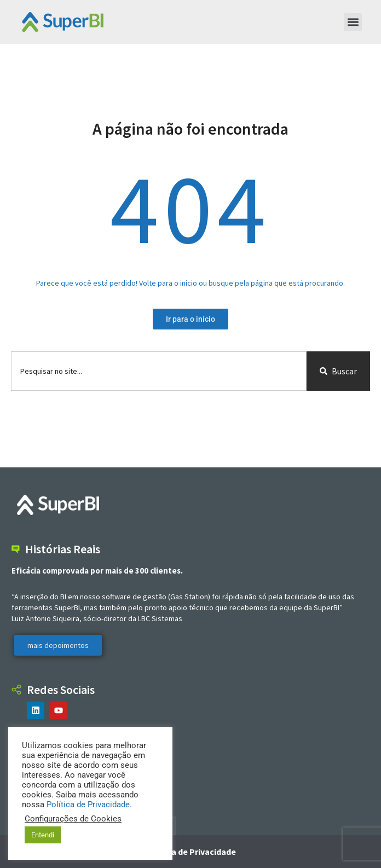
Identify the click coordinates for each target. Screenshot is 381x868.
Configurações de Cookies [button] (73, 819)
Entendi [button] (43, 835)
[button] (353, 22)
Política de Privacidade (190, 852)
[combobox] (159, 371)
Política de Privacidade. (89, 805)
